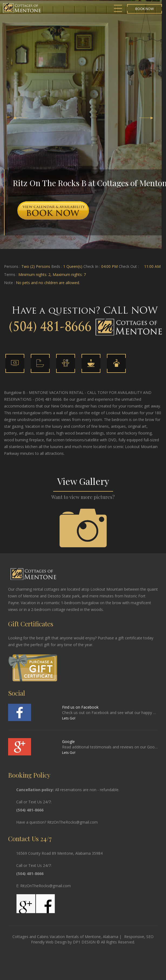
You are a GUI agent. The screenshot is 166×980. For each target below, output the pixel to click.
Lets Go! (69, 718)
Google (68, 741)
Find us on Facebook (80, 707)
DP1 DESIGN (84, 942)
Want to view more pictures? (83, 497)
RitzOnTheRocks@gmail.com (72, 822)
